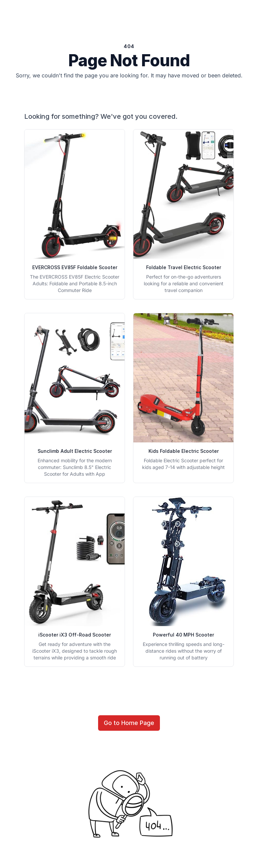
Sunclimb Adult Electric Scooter (75, 451)
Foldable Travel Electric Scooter (184, 267)
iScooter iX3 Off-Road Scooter (75, 635)
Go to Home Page (129, 723)
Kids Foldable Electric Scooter (184, 451)
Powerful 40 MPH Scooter (183, 635)
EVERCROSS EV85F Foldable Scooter (75, 267)
